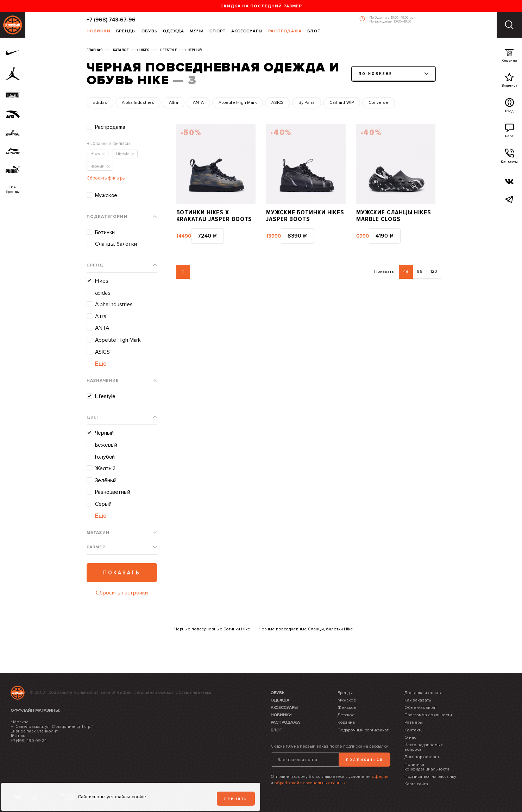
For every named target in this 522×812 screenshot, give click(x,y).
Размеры (414, 722)
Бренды (126, 32)
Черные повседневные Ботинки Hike (212, 629)
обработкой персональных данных (310, 783)
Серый (103, 504)
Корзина (509, 57)
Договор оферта (422, 757)
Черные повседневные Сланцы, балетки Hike (306, 629)
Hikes (102, 281)
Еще (101, 364)
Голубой (105, 457)
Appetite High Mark (237, 103)
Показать (122, 573)
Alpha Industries (138, 103)
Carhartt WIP (342, 103)
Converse (378, 103)
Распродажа (285, 32)
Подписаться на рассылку (430, 777)
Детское (346, 715)
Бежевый (106, 445)
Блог (314, 32)
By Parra (307, 103)
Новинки (99, 32)
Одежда (174, 32)
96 (420, 272)
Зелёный (106, 480)
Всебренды (13, 190)
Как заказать (418, 700)
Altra (174, 103)
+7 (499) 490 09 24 (29, 741)
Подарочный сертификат (363, 730)
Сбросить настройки (122, 593)
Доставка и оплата (423, 693)
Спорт (218, 32)
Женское (347, 708)
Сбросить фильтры (106, 178)
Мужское (106, 195)
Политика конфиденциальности (427, 767)
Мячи (197, 32)
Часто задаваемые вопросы (424, 747)
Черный (104, 433)
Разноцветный (113, 492)
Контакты (509, 158)
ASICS (278, 103)
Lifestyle (105, 396)
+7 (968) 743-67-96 (111, 20)
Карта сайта (416, 784)
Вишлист (510, 82)
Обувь (149, 32)
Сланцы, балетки (116, 244)
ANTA (198, 103)
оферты (380, 777)
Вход (510, 107)
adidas (100, 103)
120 (434, 272)
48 (406, 272)
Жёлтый (105, 468)
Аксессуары (247, 32)
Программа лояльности (428, 715)
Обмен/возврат (421, 708)
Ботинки (105, 232)
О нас (410, 738)
